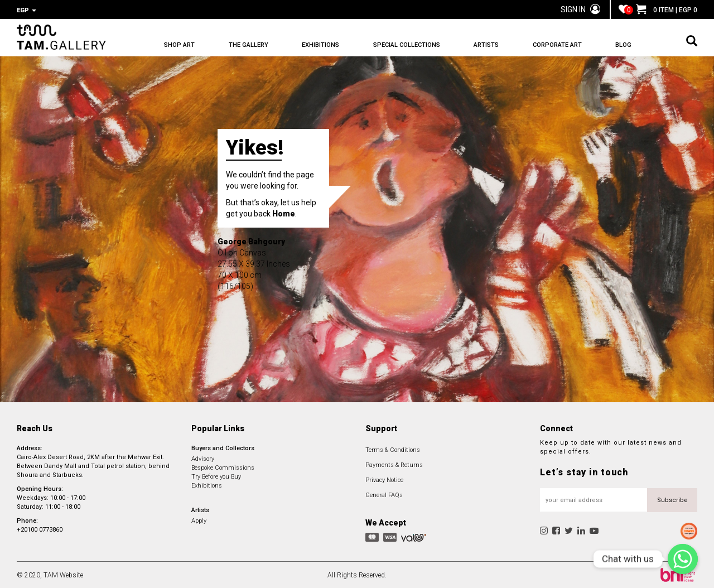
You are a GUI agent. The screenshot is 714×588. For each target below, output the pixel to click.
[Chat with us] (683, 559)
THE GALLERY (249, 45)
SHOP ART (179, 45)
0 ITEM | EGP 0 (667, 10)
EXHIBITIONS (320, 45)
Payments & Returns (394, 464)
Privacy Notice (384, 479)
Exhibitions (207, 485)
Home (284, 213)
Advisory (203, 458)
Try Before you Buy (216, 476)
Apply (199, 520)
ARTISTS (486, 45)
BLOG (623, 45)
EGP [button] (26, 10)
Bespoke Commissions (223, 467)
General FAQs (384, 494)
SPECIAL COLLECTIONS (407, 45)
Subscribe (672, 499)
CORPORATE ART (557, 45)
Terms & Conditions (393, 449)
